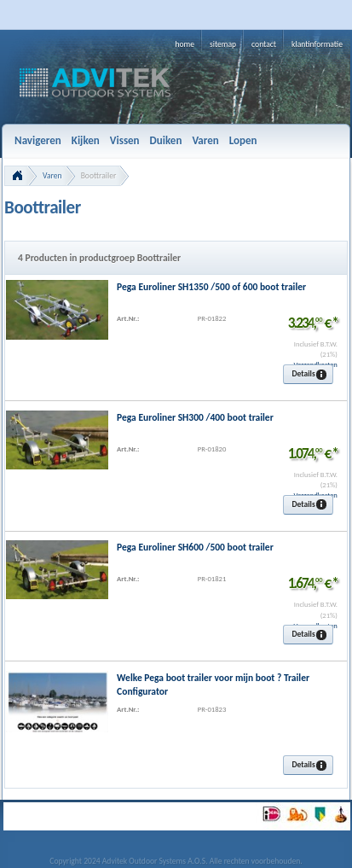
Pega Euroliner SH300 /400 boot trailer (195, 417)
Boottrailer (99, 176)
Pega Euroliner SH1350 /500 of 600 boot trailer (211, 287)
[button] (308, 374)
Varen (52, 176)
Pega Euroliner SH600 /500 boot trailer (195, 547)
